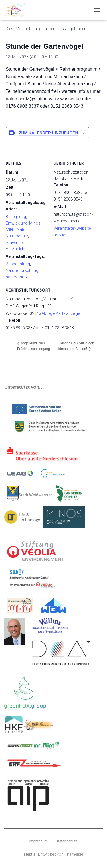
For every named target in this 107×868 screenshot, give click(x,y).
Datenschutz (67, 841)
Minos (35, 223)
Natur (22, 229)
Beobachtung (18, 264)
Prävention (15, 243)
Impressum (39, 841)
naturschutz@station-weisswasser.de (43, 99)
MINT (10, 229)
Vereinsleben (17, 249)
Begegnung (16, 217)
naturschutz (17, 277)
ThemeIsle (74, 854)
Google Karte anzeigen (62, 313)
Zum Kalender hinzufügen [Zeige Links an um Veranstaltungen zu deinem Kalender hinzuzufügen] (49, 133)
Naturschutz (17, 236)
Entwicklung (17, 223)
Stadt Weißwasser (30, 494)
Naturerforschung (22, 270)
